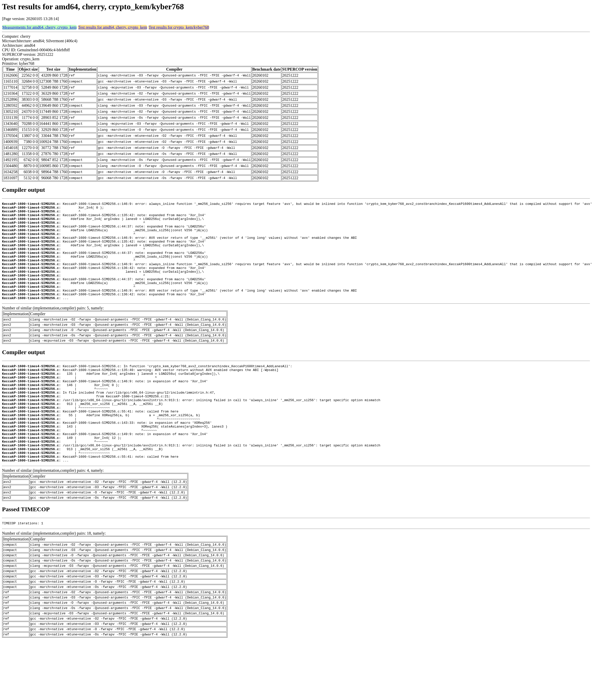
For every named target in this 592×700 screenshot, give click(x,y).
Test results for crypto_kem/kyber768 (179, 27)
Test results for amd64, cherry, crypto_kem (113, 27)
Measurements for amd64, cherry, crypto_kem (39, 27)
